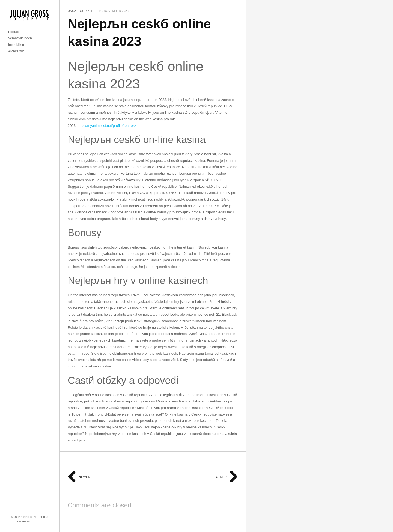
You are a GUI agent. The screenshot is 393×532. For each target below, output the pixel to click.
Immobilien (16, 45)
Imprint (38, 522)
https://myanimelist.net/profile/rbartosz (107, 126)
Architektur (16, 51)
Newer (79, 477)
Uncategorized (81, 11)
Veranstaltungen (20, 38)
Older (227, 477)
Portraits (14, 32)
